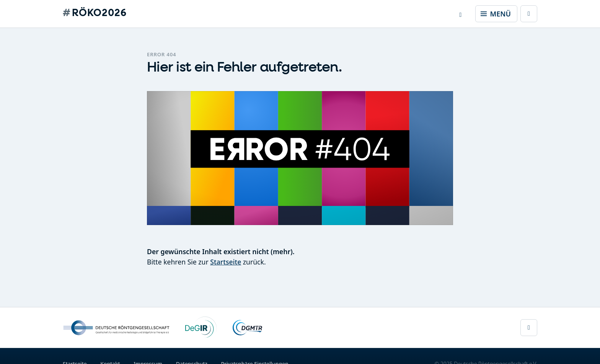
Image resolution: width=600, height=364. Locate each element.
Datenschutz (192, 360)
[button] (461, 14)
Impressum (148, 360)
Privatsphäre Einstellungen (254, 360)
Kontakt (110, 360)
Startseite (226, 262)
